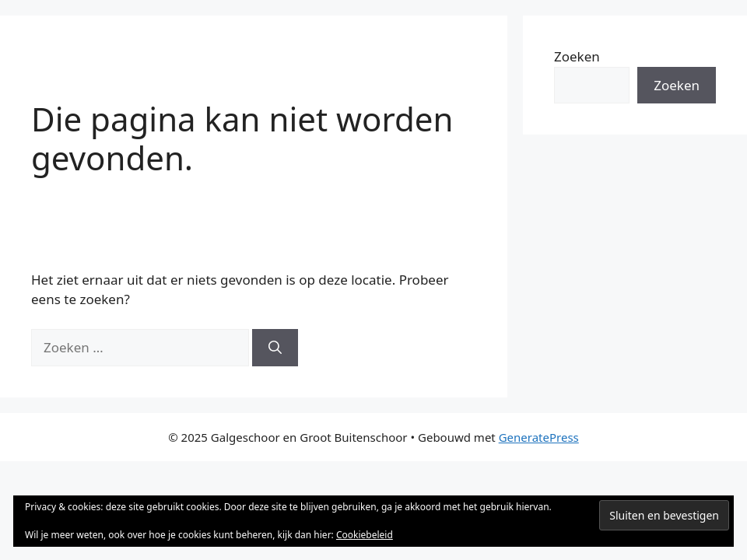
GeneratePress (539, 437)
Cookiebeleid (365, 535)
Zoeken (577, 56)
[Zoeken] (275, 348)
